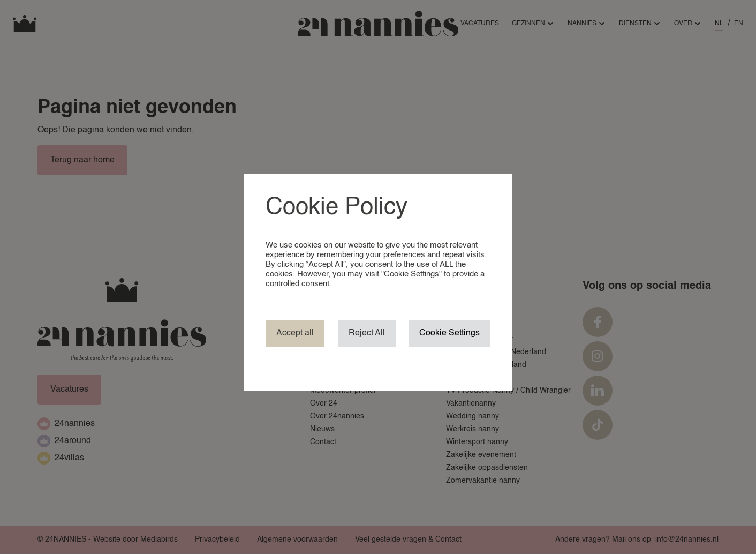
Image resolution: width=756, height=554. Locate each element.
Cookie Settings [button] (449, 333)
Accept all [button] (295, 333)
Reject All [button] (367, 333)
